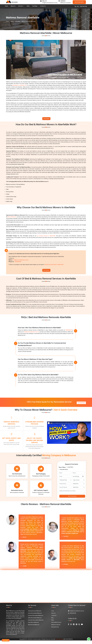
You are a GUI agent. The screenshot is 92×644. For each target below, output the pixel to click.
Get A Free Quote (79, 2)
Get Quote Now (81, 403)
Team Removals (59, 643)
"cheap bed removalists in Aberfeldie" (54, 265)
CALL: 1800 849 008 (81, 6)
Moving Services (55, 630)
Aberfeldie (18, 21)
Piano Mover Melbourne (33, 626)
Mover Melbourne (12, 218)
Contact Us (43, 6)
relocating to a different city (19, 85)
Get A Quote (46, 119)
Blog (52, 621)
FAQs (28, 6)
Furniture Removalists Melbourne (36, 619)
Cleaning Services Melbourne (35, 614)
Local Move (70, 470)
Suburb (12, 21)
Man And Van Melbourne (34, 628)
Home (6, 6)
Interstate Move (64, 472)
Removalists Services (56, 626)
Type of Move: (62, 470)
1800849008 (18, 263)
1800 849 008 (72, 617)
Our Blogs (35, 6)
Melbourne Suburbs (56, 628)
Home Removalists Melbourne (35, 617)
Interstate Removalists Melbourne (36, 624)
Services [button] (21, 6)
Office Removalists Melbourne (35, 621)
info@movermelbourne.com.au (50, 3)
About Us (13, 6)
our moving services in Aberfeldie (46, 237)
